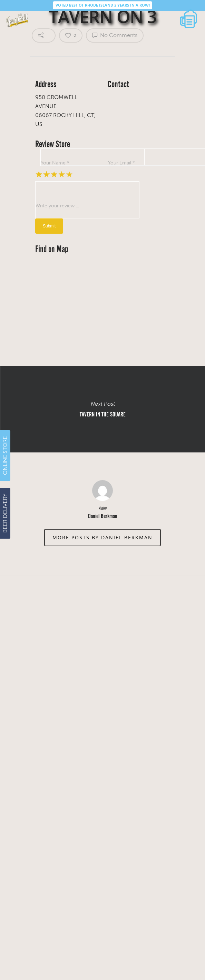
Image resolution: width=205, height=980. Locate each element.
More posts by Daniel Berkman (102, 537)
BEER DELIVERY (5, 513)
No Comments (115, 35)
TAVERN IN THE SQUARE (102, 409)
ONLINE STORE (5, 456)
